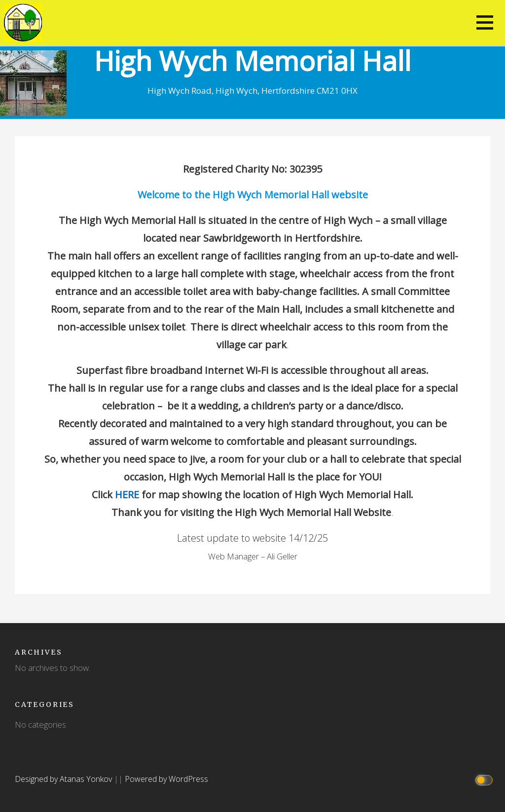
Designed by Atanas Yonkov (64, 779)
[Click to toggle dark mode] (486, 779)
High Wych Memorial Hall (252, 60)
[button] (485, 22)
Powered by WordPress (166, 779)
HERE (127, 495)
